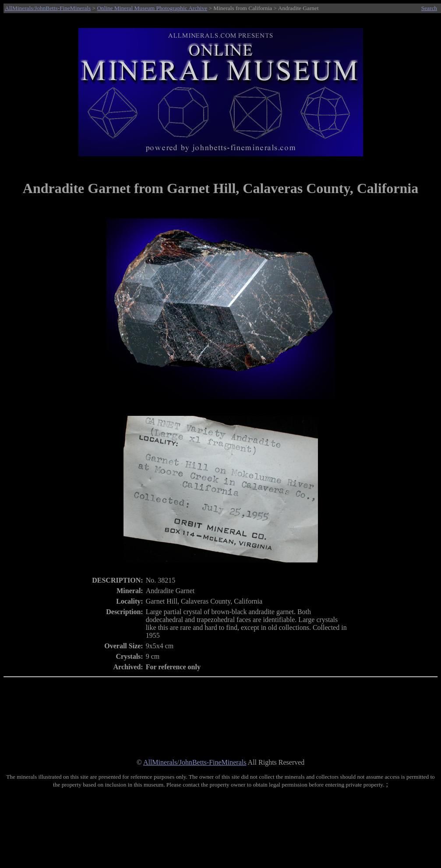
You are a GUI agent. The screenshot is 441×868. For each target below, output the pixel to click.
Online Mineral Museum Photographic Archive (152, 8)
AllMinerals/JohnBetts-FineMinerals (48, 8)
